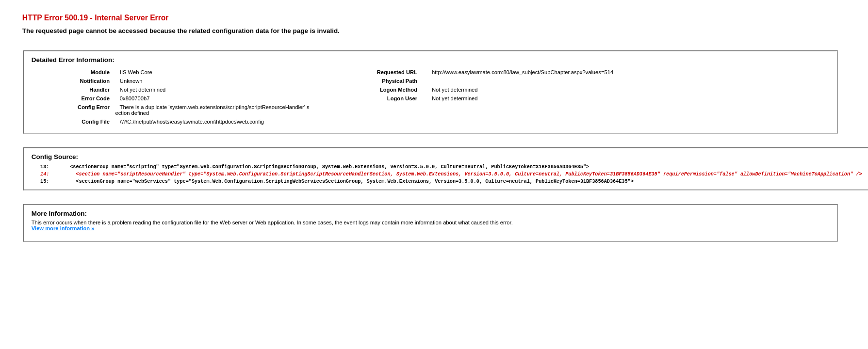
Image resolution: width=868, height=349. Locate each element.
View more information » (63, 233)
